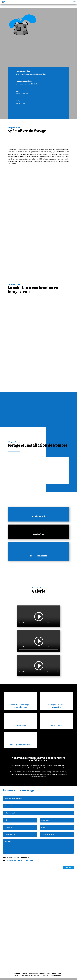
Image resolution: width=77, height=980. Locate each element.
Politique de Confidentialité (40, 973)
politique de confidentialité (23, 860)
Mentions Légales (20, 973)
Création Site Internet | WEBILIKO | (27, 976)
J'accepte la (18, 860)
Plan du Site (57, 973)
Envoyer (68, 868)
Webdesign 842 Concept (51, 976)
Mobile (19, 101)
